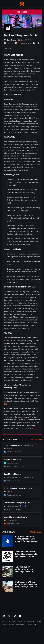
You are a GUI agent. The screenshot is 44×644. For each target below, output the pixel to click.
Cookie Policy (32, 624)
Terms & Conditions (8, 624)
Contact (38, 621)
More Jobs (37, 440)
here (6, 404)
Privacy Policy (21, 624)
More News (36, 532)
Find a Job (21, 621)
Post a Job (30, 621)
